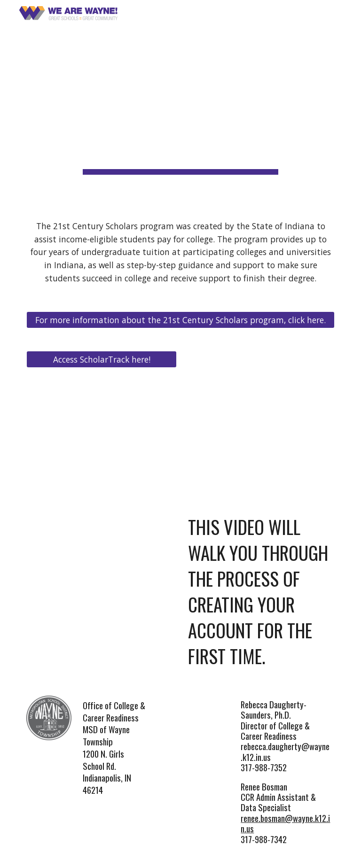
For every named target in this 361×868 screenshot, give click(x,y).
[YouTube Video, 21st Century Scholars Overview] (259, 402)
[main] (180, 102)
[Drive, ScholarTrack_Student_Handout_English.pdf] (101, 414)
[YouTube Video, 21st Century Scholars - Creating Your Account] (101, 526)
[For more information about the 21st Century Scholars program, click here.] (180, 320)
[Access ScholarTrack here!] (101, 359)
